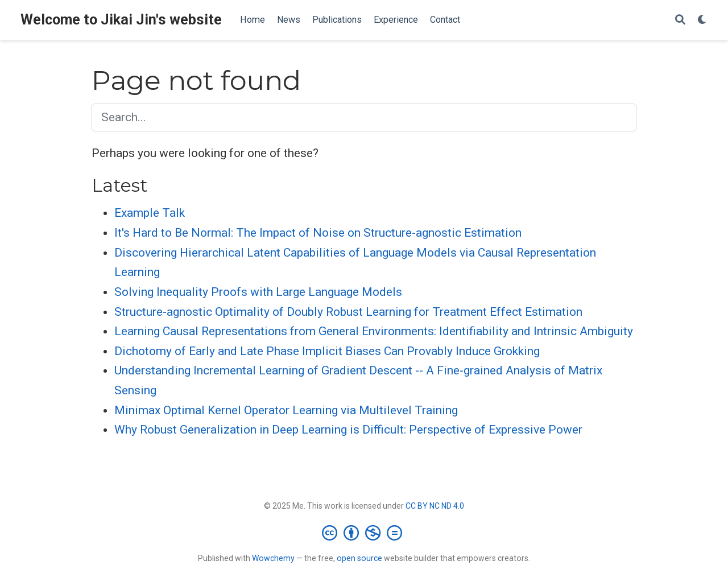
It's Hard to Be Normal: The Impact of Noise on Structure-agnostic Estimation (318, 233)
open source (359, 558)
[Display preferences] (702, 20)
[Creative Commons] (364, 533)
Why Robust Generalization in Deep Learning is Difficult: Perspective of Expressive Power (348, 430)
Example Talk (150, 213)
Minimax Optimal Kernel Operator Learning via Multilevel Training (286, 410)
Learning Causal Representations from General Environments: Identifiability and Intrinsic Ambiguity (374, 331)
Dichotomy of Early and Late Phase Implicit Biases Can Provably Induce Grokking (327, 351)
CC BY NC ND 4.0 (435, 506)
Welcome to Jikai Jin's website (121, 20)
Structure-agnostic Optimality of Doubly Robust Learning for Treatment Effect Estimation (348, 312)
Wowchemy (273, 558)
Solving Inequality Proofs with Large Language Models (258, 292)
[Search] (680, 20)
